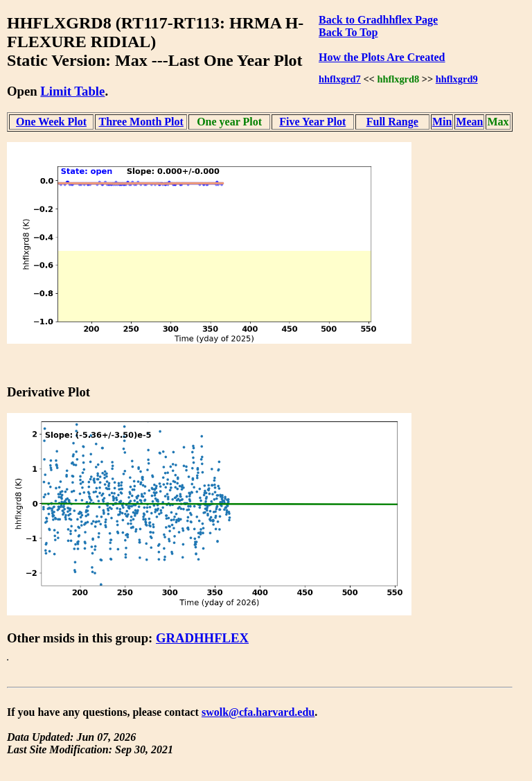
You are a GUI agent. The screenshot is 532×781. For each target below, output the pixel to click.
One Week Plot (51, 122)
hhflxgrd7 (340, 79)
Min (442, 122)
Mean (469, 122)
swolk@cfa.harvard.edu (258, 712)
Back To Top (348, 32)
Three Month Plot (141, 122)
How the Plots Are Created (382, 57)
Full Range (392, 122)
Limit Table (72, 91)
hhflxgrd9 (457, 79)
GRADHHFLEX (202, 638)
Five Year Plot (312, 122)
